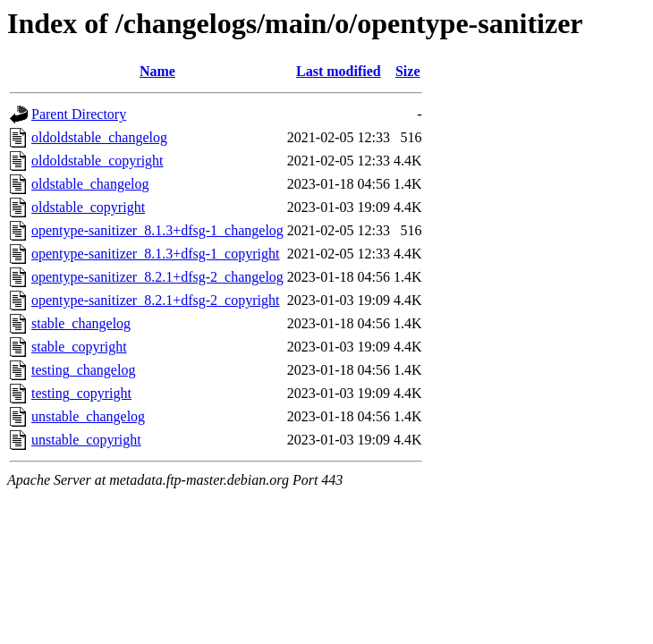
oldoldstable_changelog (99, 137)
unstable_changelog (88, 416)
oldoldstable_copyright (98, 161)
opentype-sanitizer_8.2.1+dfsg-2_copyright (155, 300)
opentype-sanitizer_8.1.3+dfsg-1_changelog (157, 230)
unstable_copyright (86, 440)
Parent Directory (79, 114)
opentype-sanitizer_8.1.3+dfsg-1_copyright (155, 254)
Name (157, 71)
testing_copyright (81, 393)
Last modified (339, 71)
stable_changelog (81, 323)
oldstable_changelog (90, 184)
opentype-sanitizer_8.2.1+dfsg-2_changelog (157, 277)
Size (408, 71)
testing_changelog (83, 370)
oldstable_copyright (88, 207)
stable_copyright (79, 347)
